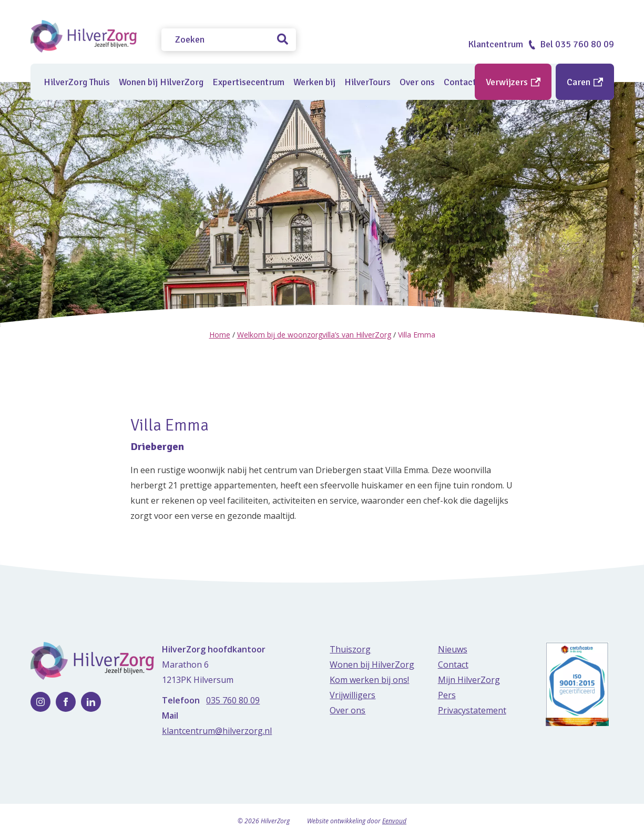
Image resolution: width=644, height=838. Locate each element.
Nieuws (453, 649)
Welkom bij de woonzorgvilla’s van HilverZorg (314, 335)
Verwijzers (513, 82)
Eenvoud (394, 821)
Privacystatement (472, 710)
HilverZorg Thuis (77, 82)
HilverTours (367, 82)
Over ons (417, 82)
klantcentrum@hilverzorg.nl (217, 731)
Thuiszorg (350, 649)
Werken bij (314, 82)
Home (220, 335)
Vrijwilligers (352, 695)
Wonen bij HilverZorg (161, 82)
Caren (585, 82)
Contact (453, 665)
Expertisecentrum (248, 82)
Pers (447, 695)
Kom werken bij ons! (369, 680)
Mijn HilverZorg (469, 680)
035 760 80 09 (233, 700)
